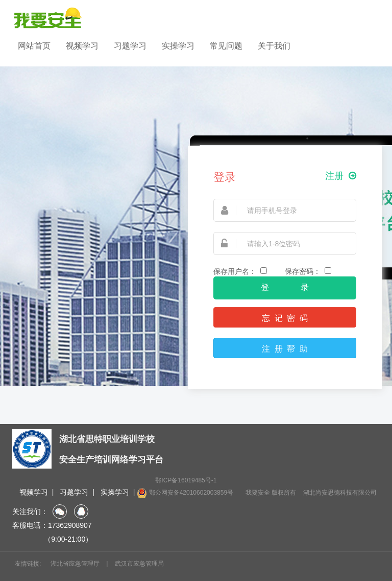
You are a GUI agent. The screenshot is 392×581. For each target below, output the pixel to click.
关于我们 (274, 46)
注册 (341, 176)
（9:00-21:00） (52, 539)
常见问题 (226, 46)
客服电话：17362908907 (52, 525)
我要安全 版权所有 (271, 493)
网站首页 (34, 46)
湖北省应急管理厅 (75, 564)
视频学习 (82, 46)
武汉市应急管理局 (139, 564)
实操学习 (178, 46)
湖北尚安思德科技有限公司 (340, 493)
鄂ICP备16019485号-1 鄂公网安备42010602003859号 (185, 487)
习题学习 (130, 46)
